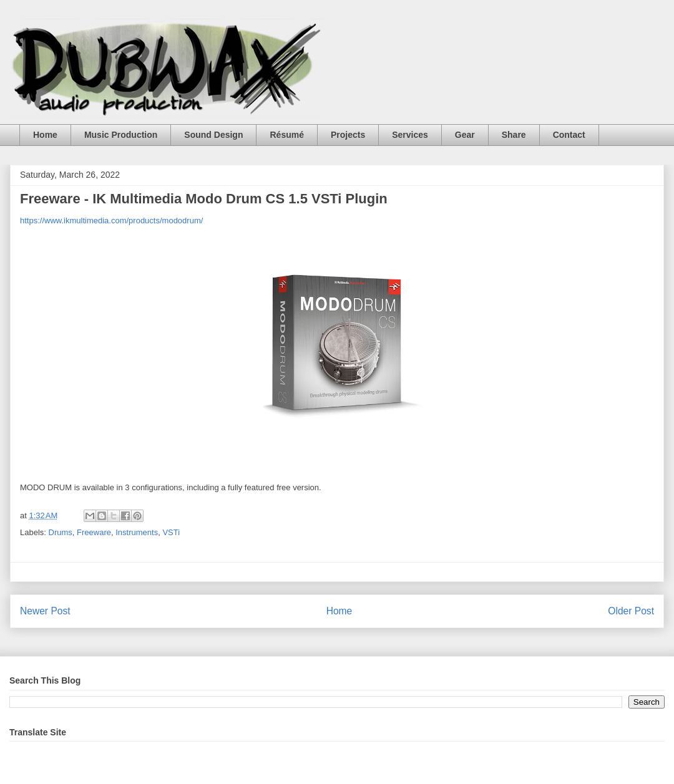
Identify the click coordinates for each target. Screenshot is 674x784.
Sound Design (213, 135)
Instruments (137, 532)
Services (410, 135)
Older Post (631, 611)
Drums (61, 532)
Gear (465, 135)
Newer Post (45, 611)
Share (514, 135)
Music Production (121, 135)
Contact (569, 135)
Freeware (94, 532)
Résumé (286, 135)
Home (45, 135)
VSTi (171, 532)
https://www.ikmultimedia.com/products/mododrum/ (111, 220)
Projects (348, 135)
